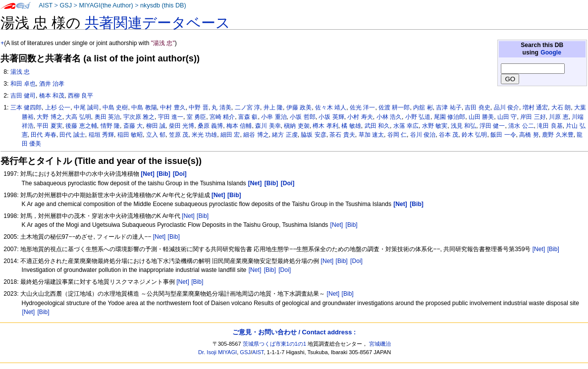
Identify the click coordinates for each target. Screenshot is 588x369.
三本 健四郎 (26, 107)
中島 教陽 (144, 107)
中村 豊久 (173, 107)
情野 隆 (110, 126)
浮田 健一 (492, 126)
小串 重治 (274, 117)
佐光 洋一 (362, 107)
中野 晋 (198, 107)
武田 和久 (377, 126)
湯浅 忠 (20, 72)
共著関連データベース (158, 23)
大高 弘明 (78, 117)
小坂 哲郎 (302, 117)
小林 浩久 (389, 117)
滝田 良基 (550, 126)
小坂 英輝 (331, 117)
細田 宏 (230, 135)
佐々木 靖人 (331, 107)
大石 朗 (561, 107)
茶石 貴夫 (342, 135)
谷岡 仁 (397, 135)
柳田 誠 (156, 126)
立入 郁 (156, 135)
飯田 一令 (503, 135)
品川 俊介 (507, 107)
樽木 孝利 (325, 126)
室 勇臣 (196, 117)
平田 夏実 (49, 126)
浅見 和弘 (463, 126)
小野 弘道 (418, 117)
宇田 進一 (171, 117)
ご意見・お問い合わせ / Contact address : (294, 332)
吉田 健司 (23, 96)
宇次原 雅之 (139, 117)
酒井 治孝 (52, 84)
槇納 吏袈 (296, 126)
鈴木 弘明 (474, 135)
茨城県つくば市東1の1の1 (275, 344)
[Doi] (356, 261)
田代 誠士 (72, 135)
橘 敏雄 (351, 126)
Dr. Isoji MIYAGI (217, 352)
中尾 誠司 (86, 107)
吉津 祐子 (449, 107)
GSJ (66, 5)
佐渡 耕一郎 (394, 107)
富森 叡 (248, 117)
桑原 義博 (210, 126)
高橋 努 (529, 135)
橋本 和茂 (52, 96)
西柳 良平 (80, 96)
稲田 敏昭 (130, 135)
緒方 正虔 (285, 135)
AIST (46, 5)
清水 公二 (521, 126)
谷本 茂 (449, 135)
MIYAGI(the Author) (106, 5)
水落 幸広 (406, 126)
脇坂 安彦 (313, 135)
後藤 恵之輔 (81, 126)
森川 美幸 (268, 126)
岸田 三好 (533, 117)
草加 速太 (371, 135)
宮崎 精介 (222, 117)
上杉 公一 (58, 107)
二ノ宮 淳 (247, 107)
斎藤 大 (133, 126)
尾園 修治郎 (450, 117)
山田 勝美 (481, 117)
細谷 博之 (256, 135)
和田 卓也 (23, 84)
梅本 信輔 (239, 126)
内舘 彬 (423, 107)
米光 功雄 (204, 135)
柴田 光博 (182, 126)
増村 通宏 (535, 107)
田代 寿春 (43, 135)
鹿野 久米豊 (558, 135)
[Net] (188, 216)
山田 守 (507, 117)
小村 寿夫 (360, 117)
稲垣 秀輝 (101, 135)
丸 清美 (221, 107)
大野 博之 (49, 117)
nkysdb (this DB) (163, 5)
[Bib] (203, 216)
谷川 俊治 (423, 135)
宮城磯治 (380, 344)
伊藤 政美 (299, 107)
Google (551, 53)
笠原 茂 (179, 135)
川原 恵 (559, 117)
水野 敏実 (435, 126)
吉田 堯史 (477, 107)
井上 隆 (273, 107)
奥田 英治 (107, 117)
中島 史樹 (115, 107)
